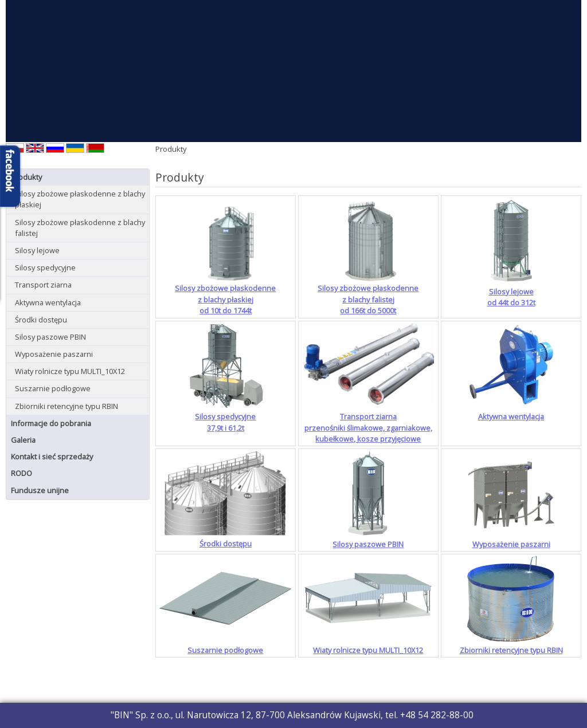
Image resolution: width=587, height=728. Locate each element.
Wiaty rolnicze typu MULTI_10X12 (70, 371)
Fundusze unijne (40, 490)
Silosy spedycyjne (45, 267)
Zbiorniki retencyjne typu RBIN (66, 406)
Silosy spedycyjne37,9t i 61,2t (225, 422)
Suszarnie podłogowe (53, 388)
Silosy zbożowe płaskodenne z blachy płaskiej (80, 199)
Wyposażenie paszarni (54, 354)
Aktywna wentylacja (48, 302)
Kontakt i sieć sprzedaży (52, 457)
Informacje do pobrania (51, 423)
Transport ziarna (43, 285)
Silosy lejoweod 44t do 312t (511, 297)
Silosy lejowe (37, 250)
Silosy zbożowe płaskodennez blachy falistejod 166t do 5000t (368, 299)
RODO (21, 473)
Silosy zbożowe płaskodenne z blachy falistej (80, 228)
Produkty (26, 177)
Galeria (23, 440)
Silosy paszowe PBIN (50, 337)
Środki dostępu (41, 320)
